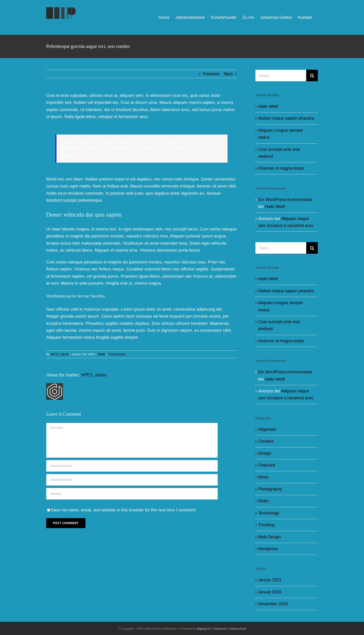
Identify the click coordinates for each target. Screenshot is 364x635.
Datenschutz (238, 629)
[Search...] (281, 76)
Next (228, 74)
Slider (101, 354)
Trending (266, 525)
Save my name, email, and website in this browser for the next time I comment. (124, 510)
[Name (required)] (132, 466)
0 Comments (117, 354)
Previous (211, 74)
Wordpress (268, 549)
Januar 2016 (270, 592)
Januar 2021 (270, 580)
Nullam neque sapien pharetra (286, 118)
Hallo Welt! (268, 106)
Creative (266, 441)
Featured (266, 465)
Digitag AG (204, 629)
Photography (270, 489)
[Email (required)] (132, 480)
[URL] (132, 494)
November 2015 (273, 604)
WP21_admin (60, 354)
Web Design (270, 537)
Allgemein (267, 429)
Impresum (220, 629)
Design (265, 453)
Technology (269, 513)
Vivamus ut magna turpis (281, 168)
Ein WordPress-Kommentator (285, 200)
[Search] (312, 76)
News (263, 477)
